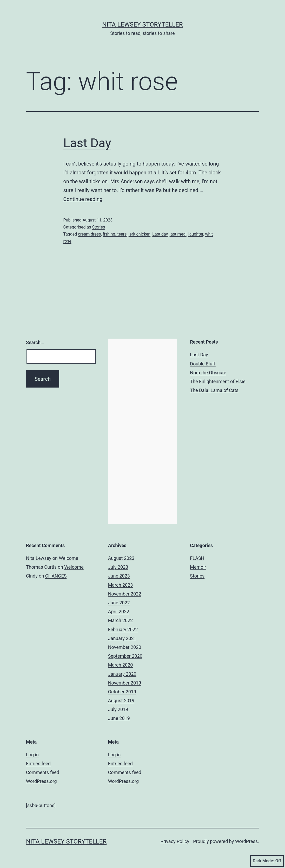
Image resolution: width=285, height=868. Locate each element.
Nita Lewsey (39, 558)
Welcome (69, 558)
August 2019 (121, 701)
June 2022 (119, 603)
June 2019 (119, 718)
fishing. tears (115, 234)
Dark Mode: (267, 861)
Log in (32, 755)
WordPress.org (41, 781)
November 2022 (125, 594)
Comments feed (43, 772)
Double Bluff (203, 364)
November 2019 (125, 683)
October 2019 (122, 692)
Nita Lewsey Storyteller (142, 24)
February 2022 (123, 629)
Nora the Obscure (208, 373)
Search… (35, 342)
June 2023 (119, 576)
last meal (178, 234)
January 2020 (122, 674)
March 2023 (121, 585)
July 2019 (118, 709)
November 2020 (125, 647)
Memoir (198, 567)
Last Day (87, 143)
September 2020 (125, 656)
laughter (196, 234)
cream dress (89, 234)
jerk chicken (140, 234)
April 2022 (119, 612)
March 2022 (121, 620)
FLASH (197, 558)
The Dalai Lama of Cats (214, 390)
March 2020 (121, 665)
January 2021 (122, 638)
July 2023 (118, 567)
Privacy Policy (175, 841)
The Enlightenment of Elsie (218, 381)
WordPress (246, 841)
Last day (160, 234)
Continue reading (83, 199)
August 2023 (121, 558)
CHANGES (56, 576)
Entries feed (38, 764)
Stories (98, 227)
